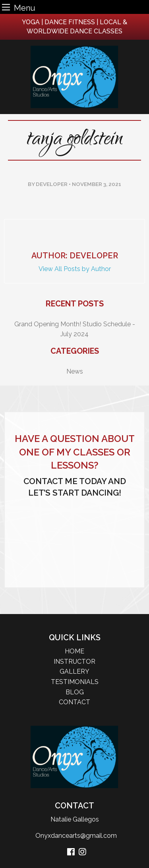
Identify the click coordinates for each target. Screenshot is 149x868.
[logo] (74, 77)
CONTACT (74, 702)
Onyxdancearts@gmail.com (74, 836)
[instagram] (82, 852)
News (75, 371)
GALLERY (74, 671)
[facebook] (71, 852)
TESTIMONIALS (75, 682)
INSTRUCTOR (74, 662)
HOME (74, 651)
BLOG (75, 692)
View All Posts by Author (75, 269)
